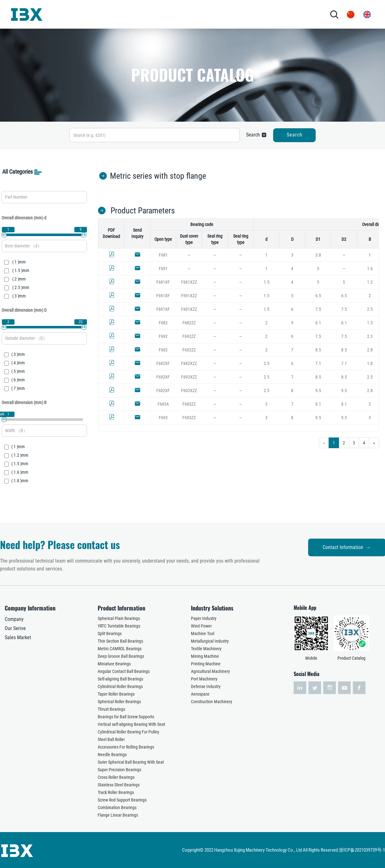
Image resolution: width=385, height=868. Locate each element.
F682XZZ (189, 363)
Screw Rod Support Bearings (122, 800)
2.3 (370, 336)
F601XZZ (189, 309)
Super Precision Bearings (119, 770)
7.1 (318, 363)
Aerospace (200, 694)
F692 (163, 336)
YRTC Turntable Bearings (119, 626)
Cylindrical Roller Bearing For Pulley (128, 732)
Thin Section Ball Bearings (120, 641)
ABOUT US (97, 14)
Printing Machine (206, 664)
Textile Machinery (206, 649)
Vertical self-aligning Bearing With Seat (131, 724)
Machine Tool (203, 634)
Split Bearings (110, 634)
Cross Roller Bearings (116, 777)
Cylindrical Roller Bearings (120, 686)
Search (295, 135)
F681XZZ (189, 282)
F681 (163, 255)
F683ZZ (189, 404)
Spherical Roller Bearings (119, 702)
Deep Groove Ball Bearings (121, 656)
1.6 (370, 269)
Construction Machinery (212, 702)
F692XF (163, 377)
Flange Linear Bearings (118, 815)
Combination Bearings (117, 807)
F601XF (163, 309)
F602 (163, 350)
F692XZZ (189, 377)
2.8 (370, 350)
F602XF (163, 391)
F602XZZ (189, 391)
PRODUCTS (132, 14)
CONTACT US (257, 14)
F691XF (163, 296)
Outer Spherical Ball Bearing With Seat (131, 762)
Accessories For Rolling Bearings (126, 747)
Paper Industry (204, 618)
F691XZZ (189, 296)
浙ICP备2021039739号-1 (362, 850)
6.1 (318, 323)
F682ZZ (189, 323)
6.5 (318, 296)
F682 (163, 323)
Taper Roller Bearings (116, 694)
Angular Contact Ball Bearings (124, 671)
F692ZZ (189, 336)
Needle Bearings (112, 755)
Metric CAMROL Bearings (120, 649)
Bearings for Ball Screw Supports (126, 717)
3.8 (318, 255)
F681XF (163, 282)
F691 (163, 269)
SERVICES (201, 14)
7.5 (318, 309)
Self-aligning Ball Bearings (120, 679)
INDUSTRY (167, 14)
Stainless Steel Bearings (119, 785)
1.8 (370, 363)
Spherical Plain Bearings (119, 618)
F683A (163, 404)
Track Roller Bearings (116, 792)
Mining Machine (205, 656)
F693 (163, 418)
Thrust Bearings (111, 709)
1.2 (370, 282)
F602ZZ (189, 350)
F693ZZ (189, 418)
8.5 (318, 350)
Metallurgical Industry (210, 641)
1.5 (267, 282)
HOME (72, 14)
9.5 (318, 391)
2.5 (370, 309)
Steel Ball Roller (111, 739)
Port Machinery (204, 679)
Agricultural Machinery (210, 671)
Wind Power (201, 626)
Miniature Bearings (114, 664)
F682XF (163, 363)
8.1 (318, 404)
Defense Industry (206, 686)
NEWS (224, 14)
